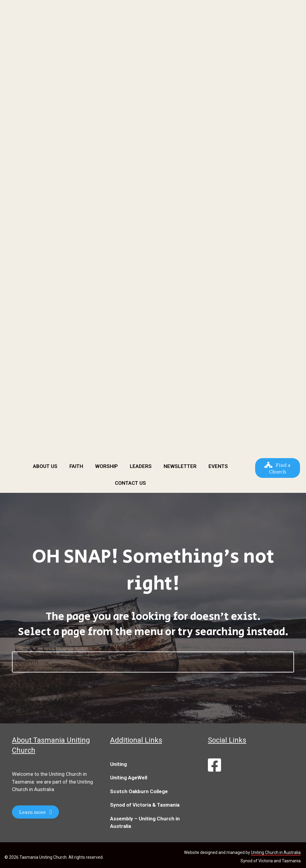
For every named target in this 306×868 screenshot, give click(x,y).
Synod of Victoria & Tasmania (145, 805)
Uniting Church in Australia (276, 852)
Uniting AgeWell (129, 778)
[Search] (153, 662)
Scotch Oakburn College (139, 791)
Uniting (118, 764)
